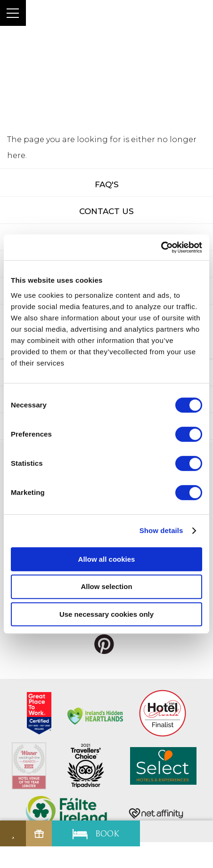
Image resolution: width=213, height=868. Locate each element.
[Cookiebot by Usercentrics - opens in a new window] (161, 247)
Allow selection (106, 586)
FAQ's (107, 184)
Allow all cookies (107, 559)
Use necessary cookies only (106, 614)
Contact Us (106, 211)
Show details (161, 530)
